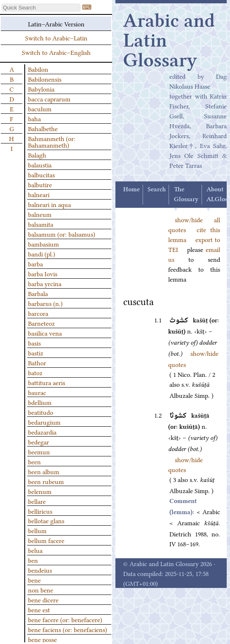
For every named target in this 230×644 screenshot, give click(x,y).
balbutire (40, 184)
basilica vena (45, 333)
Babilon (38, 69)
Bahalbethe (43, 128)
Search (157, 190)
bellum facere (46, 540)
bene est (39, 609)
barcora (38, 313)
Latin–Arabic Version (56, 24)
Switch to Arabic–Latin (56, 38)
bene (34, 580)
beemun (39, 451)
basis (34, 343)
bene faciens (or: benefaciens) (68, 629)
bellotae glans (46, 520)
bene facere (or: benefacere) (65, 619)
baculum (40, 108)
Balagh (37, 155)
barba (35, 263)
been (34, 461)
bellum (37, 530)
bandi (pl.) (42, 254)
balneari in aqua (49, 204)
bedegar (39, 442)
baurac (37, 392)
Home (131, 190)
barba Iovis (43, 273)
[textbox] (41, 8)
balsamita (41, 224)
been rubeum (46, 481)
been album (44, 471)
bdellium (40, 402)
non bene (41, 590)
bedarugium (44, 422)
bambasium (43, 244)
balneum (40, 214)
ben (33, 560)
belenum (40, 491)
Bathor (37, 362)
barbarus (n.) (45, 303)
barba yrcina (45, 283)
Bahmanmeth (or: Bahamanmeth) (52, 141)
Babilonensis (45, 79)
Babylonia (41, 89)
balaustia (40, 165)
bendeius (40, 570)
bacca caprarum (49, 99)
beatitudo (41, 412)
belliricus (40, 511)
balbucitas (41, 174)
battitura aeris (47, 382)
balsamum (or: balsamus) (62, 234)
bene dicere (43, 599)
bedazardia (42, 432)
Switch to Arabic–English (56, 52)
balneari (39, 194)
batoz (35, 372)
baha (34, 118)
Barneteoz (41, 323)
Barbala (38, 293)
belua (35, 550)
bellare (37, 501)
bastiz (36, 353)
